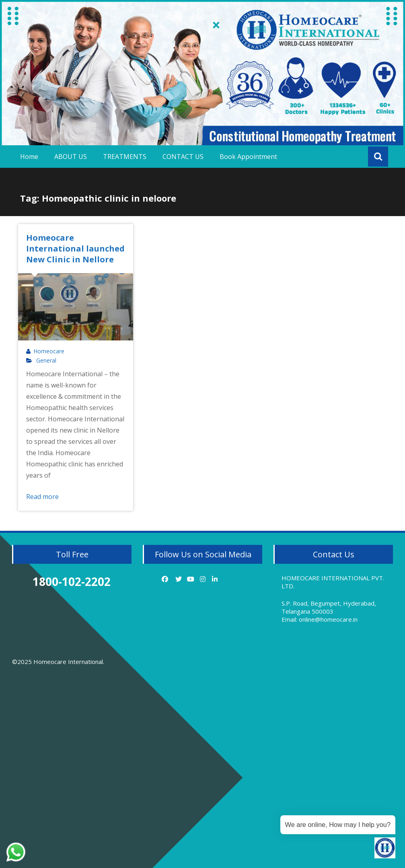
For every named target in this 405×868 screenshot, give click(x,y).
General (46, 361)
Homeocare (49, 351)
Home (29, 157)
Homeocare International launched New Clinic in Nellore (75, 248)
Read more (42, 497)
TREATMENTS (125, 157)
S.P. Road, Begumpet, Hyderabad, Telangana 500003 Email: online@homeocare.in (329, 611)
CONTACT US (183, 157)
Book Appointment (248, 157)
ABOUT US (71, 157)
